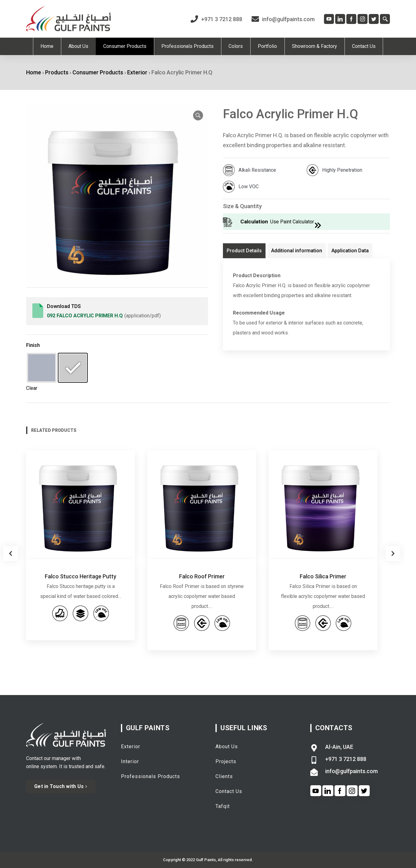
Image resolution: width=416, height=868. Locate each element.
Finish (33, 345)
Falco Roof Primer (202, 576)
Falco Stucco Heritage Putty (81, 576)
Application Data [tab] (350, 251)
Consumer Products (98, 72)
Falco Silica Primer (323, 576)
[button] (198, 115)
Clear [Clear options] (32, 388)
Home (34, 72)
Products (57, 72)
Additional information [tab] (297, 251)
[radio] (42, 368)
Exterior (137, 72)
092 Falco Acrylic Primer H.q (85, 316)
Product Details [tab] (244, 251)
